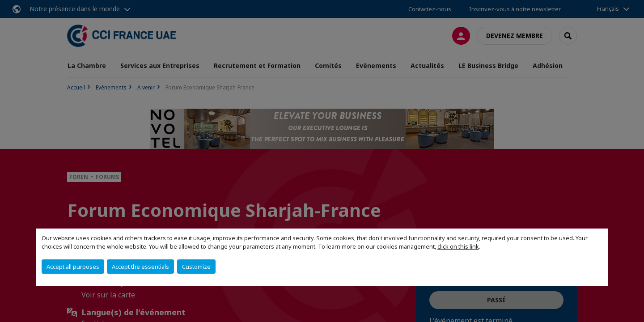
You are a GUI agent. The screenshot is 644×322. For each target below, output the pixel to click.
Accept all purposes (73, 267)
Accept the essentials (140, 267)
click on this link (458, 246)
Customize (196, 267)
